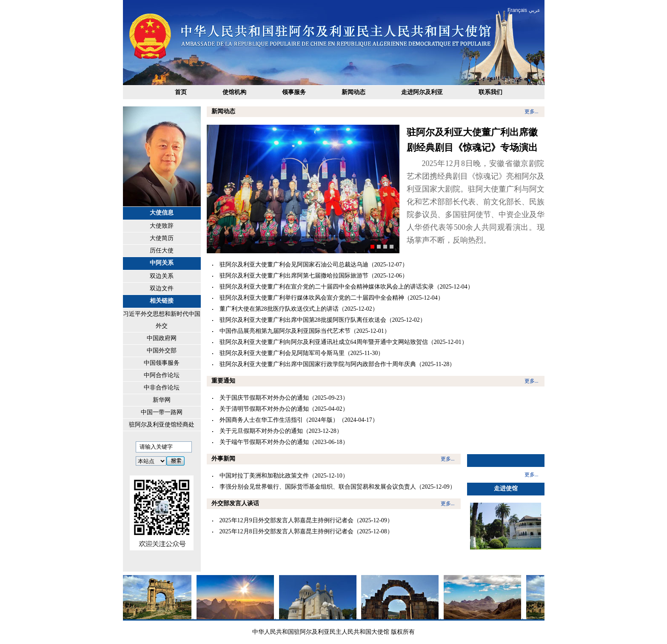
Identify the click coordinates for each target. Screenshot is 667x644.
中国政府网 (162, 338)
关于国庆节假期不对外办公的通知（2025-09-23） (284, 398)
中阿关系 (162, 263)
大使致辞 (162, 226)
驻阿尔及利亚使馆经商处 (162, 425)
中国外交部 (162, 351)
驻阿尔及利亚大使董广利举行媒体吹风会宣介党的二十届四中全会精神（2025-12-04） (332, 298)
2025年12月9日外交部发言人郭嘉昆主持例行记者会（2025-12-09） (306, 520)
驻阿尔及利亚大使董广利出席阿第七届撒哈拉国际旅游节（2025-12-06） (314, 276)
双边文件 (162, 288)
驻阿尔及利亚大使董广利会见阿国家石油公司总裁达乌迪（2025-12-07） (314, 265)
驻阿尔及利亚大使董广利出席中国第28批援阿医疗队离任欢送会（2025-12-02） (323, 320)
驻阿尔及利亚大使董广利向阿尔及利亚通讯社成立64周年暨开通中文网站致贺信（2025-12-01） (343, 342)
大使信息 (162, 213)
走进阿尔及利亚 (422, 92)
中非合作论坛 (162, 388)
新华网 (162, 400)
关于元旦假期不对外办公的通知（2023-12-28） (281, 431)
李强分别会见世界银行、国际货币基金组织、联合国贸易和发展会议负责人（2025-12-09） (338, 487)
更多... (532, 112)
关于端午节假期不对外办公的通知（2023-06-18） (284, 442)
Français (517, 10)
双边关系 (162, 276)
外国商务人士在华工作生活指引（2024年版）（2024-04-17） (299, 420)
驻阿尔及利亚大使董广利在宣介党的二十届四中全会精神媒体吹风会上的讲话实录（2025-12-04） (346, 287)
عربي (534, 10)
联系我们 (490, 92)
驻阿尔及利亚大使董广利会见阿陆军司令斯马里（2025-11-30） (302, 353)
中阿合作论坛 (162, 375)
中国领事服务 (162, 363)
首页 (181, 92)
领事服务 (294, 92)
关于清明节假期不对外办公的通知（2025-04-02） (284, 409)
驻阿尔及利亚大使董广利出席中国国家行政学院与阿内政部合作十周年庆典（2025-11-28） (338, 364)
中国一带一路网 (162, 412)
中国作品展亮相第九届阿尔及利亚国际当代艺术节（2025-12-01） (305, 331)
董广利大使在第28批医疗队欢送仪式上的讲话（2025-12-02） (299, 309)
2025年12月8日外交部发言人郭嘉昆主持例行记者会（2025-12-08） (306, 531)
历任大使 (162, 250)
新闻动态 (353, 92)
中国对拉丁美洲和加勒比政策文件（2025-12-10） (284, 476)
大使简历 (162, 238)
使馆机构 (234, 92)
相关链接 (162, 301)
